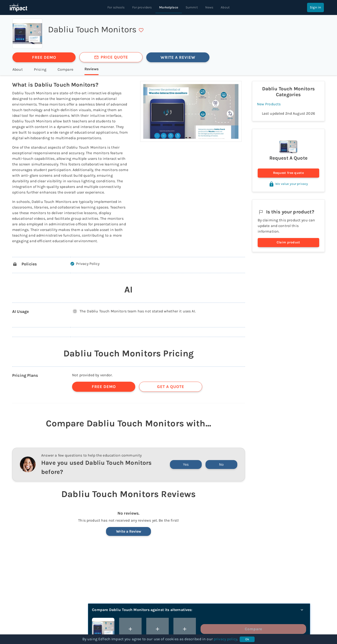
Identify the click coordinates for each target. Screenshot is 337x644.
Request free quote (289, 173)
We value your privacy (288, 184)
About (225, 7)
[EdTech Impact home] (18, 7)
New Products (269, 104)
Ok (247, 639)
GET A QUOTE (171, 387)
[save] (141, 30)
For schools (116, 7)
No (221, 464)
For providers (142, 7)
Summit (192, 7)
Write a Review (129, 531)
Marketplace (169, 7)
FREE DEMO (44, 57)
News (209, 7)
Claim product (289, 243)
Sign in (315, 7)
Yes (186, 464)
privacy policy (225, 639)
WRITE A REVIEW (178, 57)
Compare (289, 629)
